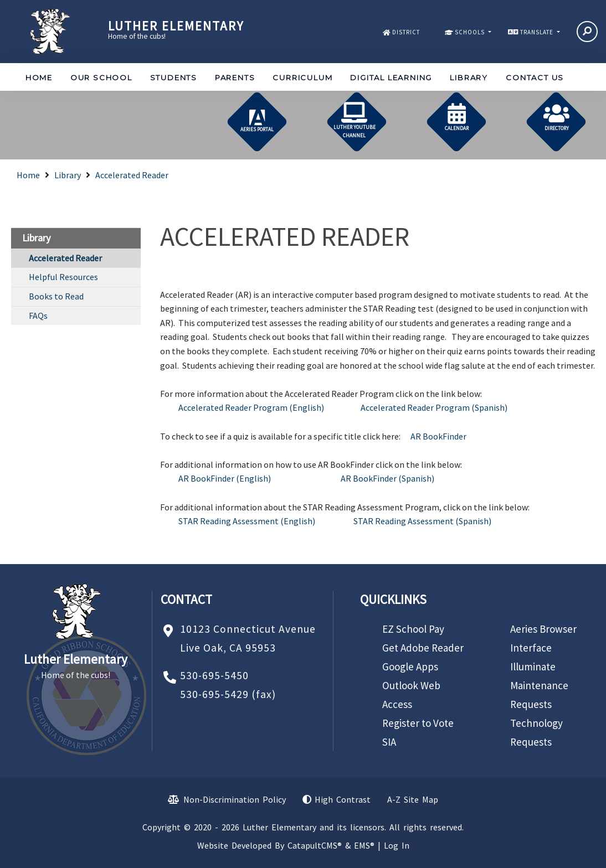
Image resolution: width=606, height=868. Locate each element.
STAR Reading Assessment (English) (247, 521)
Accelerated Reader (132, 175)
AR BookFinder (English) (225, 478)
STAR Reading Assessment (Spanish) (422, 521)
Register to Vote (418, 723)
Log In (397, 845)
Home (39, 77)
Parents (235, 77)
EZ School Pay (413, 629)
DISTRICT (406, 32)
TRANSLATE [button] (538, 32)
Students (174, 77)
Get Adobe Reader (423, 648)
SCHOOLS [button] (471, 32)
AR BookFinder (438, 436)
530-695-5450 (214, 675)
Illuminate (533, 666)
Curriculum (302, 77)
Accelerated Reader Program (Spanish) (434, 407)
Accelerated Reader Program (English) (251, 407)
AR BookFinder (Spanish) (387, 478)
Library (469, 77)
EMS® (364, 845)
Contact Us (535, 77)
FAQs (38, 316)
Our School (101, 77)
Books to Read (56, 296)
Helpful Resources (63, 277)
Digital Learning (391, 77)
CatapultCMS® (315, 845)
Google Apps (410, 666)
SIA (389, 742)
